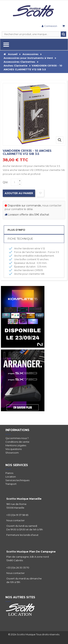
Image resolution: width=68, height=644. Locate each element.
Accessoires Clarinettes (19, 62)
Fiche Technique (20, 239)
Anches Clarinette (16, 66)
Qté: (5, 182)
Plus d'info (16, 230)
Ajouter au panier (19, 193)
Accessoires (30, 54)
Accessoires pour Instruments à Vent (28, 58)
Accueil (11, 54)
